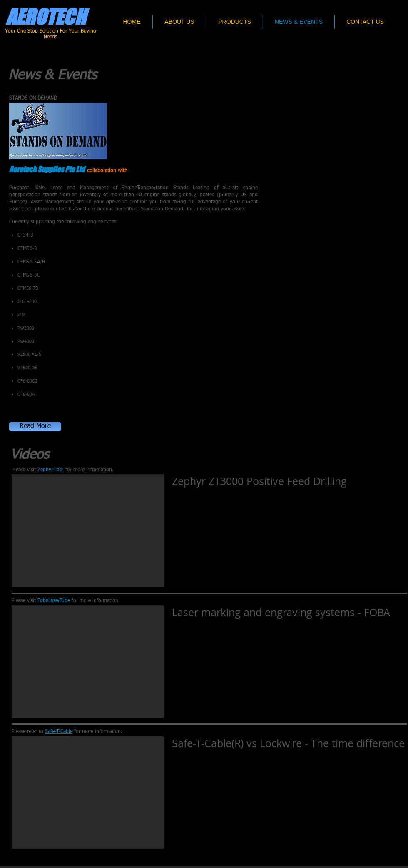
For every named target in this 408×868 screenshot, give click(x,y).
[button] (35, 427)
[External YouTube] (88, 530)
